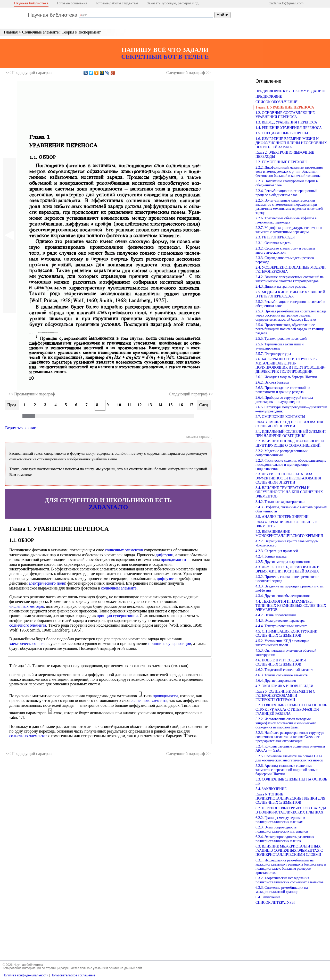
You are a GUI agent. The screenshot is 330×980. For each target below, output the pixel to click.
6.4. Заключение (268, 897)
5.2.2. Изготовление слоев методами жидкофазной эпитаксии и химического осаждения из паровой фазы (286, 723)
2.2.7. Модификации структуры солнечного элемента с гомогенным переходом (289, 230)
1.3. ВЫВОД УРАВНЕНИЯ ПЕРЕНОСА (286, 122)
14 (160, 405)
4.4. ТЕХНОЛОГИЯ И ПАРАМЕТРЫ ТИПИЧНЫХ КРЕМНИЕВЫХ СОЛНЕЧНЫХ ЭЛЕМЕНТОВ (291, 606)
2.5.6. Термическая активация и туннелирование (279, 346)
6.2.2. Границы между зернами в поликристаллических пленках (280, 820)
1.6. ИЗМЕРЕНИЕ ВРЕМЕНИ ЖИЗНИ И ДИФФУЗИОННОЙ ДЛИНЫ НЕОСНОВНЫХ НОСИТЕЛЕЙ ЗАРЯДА (291, 143)
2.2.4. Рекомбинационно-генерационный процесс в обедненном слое (286, 193)
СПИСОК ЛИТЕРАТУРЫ (275, 903)
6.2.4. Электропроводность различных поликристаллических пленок (285, 839)
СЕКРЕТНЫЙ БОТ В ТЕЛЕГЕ (165, 57)
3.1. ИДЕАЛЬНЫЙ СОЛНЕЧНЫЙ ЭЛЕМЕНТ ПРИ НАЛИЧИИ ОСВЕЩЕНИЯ (291, 434)
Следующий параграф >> (191, 394)
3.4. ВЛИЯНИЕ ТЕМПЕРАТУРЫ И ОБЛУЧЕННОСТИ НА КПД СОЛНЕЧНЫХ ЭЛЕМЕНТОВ (289, 492)
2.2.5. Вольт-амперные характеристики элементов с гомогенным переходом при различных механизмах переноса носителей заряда (289, 207)
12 (140, 405)
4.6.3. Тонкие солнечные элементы (282, 675)
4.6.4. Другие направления (276, 681)
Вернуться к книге (21, 428)
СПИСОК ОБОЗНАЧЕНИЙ (277, 102)
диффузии (164, 555)
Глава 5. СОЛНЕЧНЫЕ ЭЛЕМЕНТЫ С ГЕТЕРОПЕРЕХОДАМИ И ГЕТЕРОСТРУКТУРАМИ (285, 696)
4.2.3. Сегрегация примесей (277, 551)
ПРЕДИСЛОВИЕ (269, 97)
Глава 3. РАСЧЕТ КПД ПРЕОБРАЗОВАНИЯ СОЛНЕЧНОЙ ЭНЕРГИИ (289, 424)
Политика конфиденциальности (25, 975)
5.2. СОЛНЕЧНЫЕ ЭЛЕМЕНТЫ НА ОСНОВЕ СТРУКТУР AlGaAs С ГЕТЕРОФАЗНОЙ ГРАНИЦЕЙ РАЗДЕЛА (291, 709)
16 (181, 405)
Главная (11, 32)
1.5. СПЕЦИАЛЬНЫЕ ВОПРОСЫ (282, 133)
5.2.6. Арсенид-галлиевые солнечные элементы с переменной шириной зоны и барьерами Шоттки (287, 770)
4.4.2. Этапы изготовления (276, 615)
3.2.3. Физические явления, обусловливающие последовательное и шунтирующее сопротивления (291, 465)
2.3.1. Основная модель (273, 243)
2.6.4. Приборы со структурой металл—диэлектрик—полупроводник (286, 400)
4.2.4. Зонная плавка (271, 556)
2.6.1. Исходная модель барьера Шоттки (286, 377)
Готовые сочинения (72, 3)
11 (129, 405)
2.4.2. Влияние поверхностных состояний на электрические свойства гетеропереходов (290, 279)
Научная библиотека (31, 3)
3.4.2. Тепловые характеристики (280, 502)
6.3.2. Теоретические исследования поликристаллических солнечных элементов (290, 880)
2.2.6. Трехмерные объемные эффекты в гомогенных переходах (286, 220)
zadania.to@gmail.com (286, 3)
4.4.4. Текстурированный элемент (281, 626)
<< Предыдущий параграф (32, 394)
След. (204, 405)
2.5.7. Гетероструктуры (273, 354)
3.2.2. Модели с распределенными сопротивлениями (282, 453)
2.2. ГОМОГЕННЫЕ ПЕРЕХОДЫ (282, 162)
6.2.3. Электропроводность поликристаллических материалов (282, 829)
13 (150, 405)
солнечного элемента (28, 625)
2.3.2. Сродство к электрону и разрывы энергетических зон (285, 250)
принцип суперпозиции (117, 616)
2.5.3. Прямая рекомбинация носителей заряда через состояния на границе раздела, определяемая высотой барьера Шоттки (291, 315)
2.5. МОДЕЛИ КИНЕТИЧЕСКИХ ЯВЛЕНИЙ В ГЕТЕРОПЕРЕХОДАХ (290, 294)
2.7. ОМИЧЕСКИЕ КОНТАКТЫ (280, 417)
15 (171, 405)
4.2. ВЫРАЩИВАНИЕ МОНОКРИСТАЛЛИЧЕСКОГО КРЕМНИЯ (289, 534)
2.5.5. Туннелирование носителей (281, 339)
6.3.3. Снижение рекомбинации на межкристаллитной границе (282, 890)
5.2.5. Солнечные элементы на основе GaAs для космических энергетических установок (289, 758)
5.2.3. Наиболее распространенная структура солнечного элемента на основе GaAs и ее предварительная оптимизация (290, 737)
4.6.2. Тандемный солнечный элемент (284, 670)
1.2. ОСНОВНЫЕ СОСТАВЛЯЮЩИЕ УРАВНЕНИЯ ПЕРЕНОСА (285, 115)
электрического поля (47, 583)
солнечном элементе (119, 588)
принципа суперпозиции (170, 643)
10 (119, 405)
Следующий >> (188, 73)
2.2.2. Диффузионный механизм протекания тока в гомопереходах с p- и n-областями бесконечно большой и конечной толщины (289, 172)
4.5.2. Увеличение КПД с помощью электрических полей (282, 643)
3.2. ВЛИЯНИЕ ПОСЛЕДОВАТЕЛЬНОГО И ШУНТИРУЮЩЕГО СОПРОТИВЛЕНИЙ (290, 443)
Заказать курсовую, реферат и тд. (173, 3)
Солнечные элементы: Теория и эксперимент (61, 32)
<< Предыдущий (29, 73)
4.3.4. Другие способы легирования (283, 596)
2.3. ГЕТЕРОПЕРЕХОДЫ (275, 237)
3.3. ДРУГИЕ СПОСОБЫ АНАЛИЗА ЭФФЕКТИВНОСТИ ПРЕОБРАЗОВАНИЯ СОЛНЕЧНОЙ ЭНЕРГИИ (288, 478)
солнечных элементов (124, 550)
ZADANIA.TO (108, 507)
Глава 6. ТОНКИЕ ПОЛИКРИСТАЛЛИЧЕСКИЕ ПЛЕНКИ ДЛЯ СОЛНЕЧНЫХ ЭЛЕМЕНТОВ (290, 798)
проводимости (173, 559)
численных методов (27, 606)
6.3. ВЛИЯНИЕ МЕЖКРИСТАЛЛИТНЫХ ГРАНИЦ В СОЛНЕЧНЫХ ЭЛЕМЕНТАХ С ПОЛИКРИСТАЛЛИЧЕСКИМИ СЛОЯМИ (289, 850)
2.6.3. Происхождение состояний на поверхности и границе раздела (283, 390)
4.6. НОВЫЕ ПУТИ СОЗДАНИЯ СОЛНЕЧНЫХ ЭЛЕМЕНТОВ (281, 662)
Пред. (12, 405)
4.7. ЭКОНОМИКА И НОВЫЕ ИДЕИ (284, 686)
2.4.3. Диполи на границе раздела (281, 286)
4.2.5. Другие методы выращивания (283, 562)
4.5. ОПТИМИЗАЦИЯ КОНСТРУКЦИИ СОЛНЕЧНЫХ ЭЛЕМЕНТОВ (286, 633)
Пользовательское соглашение (73, 975)
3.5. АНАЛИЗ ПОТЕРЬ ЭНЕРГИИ (282, 517)
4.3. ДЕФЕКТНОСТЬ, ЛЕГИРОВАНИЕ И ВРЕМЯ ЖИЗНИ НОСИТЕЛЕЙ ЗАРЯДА (288, 569)
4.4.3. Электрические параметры (280, 621)
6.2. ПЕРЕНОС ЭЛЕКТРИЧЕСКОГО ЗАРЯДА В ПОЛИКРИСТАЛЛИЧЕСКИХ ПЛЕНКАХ (291, 810)
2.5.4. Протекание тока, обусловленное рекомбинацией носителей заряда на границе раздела (290, 329)
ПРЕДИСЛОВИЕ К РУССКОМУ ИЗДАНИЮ (290, 91)
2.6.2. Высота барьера (272, 382)
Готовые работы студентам (117, 3)
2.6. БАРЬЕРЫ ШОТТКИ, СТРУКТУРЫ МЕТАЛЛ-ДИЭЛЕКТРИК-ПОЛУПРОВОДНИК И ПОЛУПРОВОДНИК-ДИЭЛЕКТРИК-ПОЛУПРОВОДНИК (291, 365)
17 (191, 405)
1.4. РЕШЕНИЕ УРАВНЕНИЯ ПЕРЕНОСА (289, 128)
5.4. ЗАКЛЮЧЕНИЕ (271, 789)
